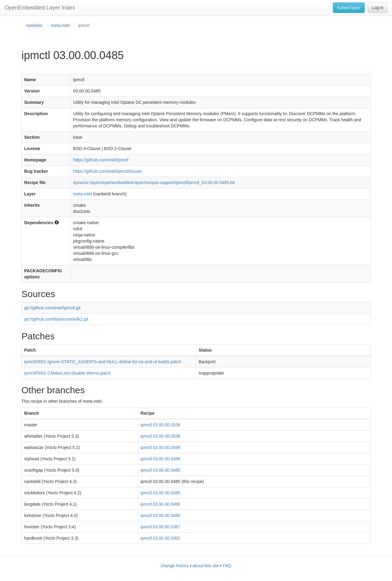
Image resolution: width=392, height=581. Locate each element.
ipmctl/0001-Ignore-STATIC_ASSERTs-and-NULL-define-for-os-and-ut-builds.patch (103, 362)
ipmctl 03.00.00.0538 (160, 425)
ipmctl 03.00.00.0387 (160, 527)
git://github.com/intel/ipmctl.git (52, 308)
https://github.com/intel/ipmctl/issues (107, 171)
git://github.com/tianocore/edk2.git (56, 319)
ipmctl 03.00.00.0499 (160, 447)
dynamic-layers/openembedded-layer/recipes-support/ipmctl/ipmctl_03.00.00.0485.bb (154, 183)
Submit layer (349, 8)
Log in (378, 8)
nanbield (34, 25)
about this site (205, 566)
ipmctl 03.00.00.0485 (160, 470)
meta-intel (60, 25)
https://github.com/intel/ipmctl (101, 160)
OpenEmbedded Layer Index (40, 8)
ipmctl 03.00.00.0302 (160, 538)
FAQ (227, 566)
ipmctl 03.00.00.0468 (160, 504)
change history (175, 566)
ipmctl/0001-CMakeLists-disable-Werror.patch (68, 373)
